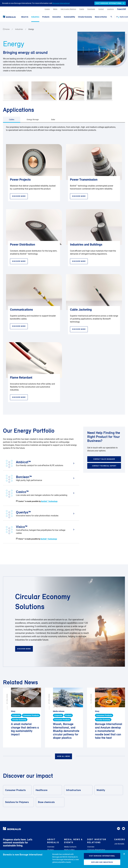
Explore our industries (102, 862)
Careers (120, 839)
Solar (53, 120)
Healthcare (48, 790)
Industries (19, 29)
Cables (12, 120)
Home (6, 29)
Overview (51, 847)
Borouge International (61, 3)
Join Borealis (119, 844)
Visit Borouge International (102, 856)
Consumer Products (17, 790)
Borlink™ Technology (49, 501)
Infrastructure (78, 790)
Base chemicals (50, 802)
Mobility (109, 790)
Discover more (24, 649)
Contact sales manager (104, 459)
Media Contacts (70, 847)
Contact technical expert (104, 466)
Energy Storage (33, 120)
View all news (63, 756)
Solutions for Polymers (18, 802)
